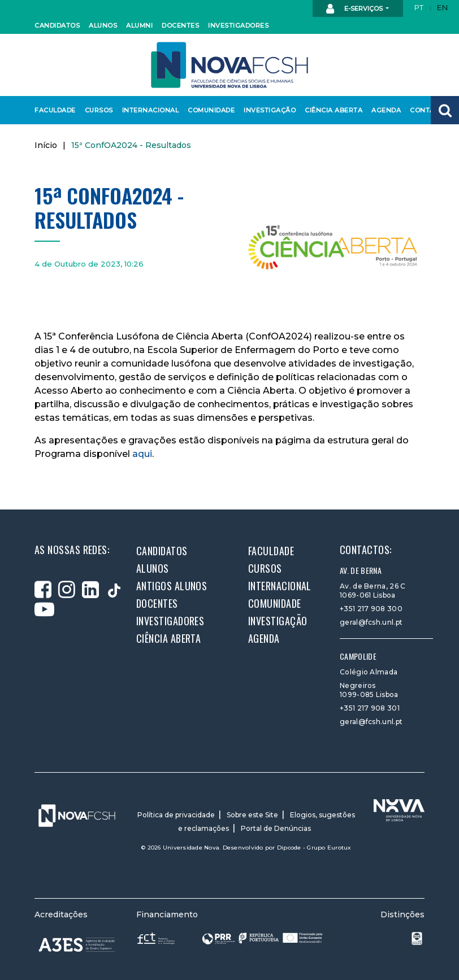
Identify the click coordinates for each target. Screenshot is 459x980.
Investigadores (235, 25)
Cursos (98, 110)
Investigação (267, 110)
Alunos (102, 25)
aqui (142, 454)
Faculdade (53, 110)
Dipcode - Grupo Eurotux (314, 848)
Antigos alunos (172, 586)
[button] (445, 110)
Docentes (179, 25)
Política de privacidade (176, 815)
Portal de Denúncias (276, 828)
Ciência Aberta (331, 110)
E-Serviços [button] (355, 9)
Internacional (148, 110)
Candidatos (55, 25)
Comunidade (209, 110)
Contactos (430, 110)
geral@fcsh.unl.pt (371, 622)
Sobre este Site (252, 815)
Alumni (139, 25)
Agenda (386, 110)
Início (46, 145)
